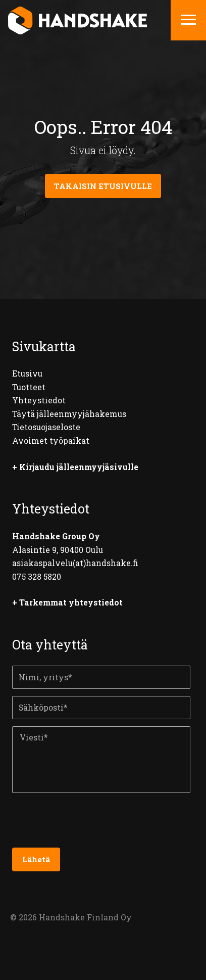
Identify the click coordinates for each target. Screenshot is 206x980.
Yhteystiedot (39, 400)
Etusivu (27, 374)
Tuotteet (29, 387)
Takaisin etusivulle (103, 186)
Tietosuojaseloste (46, 427)
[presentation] (89, 824)
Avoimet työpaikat (51, 441)
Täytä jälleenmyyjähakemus (69, 414)
